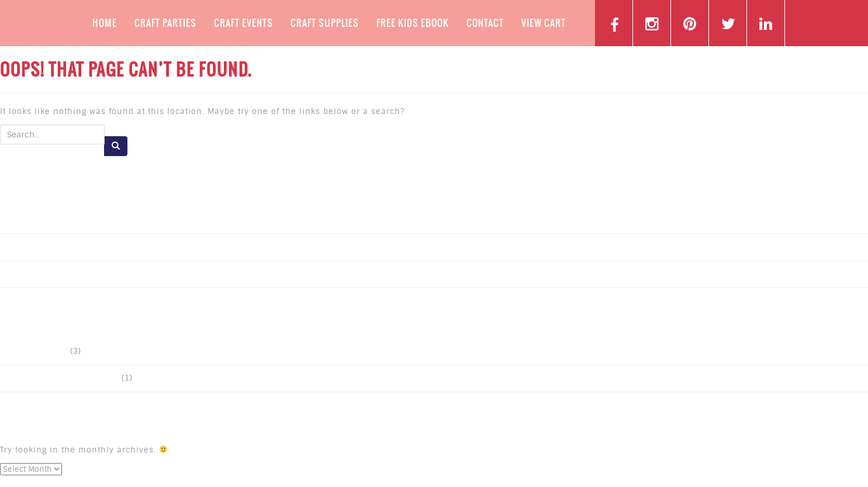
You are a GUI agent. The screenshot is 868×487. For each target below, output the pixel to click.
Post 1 (21, 274)
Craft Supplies (325, 23)
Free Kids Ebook (413, 23)
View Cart (544, 23)
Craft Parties (165, 23)
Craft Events (243, 23)
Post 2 (21, 247)
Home (105, 23)
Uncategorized (38, 352)
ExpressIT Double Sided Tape (64, 379)
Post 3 (21, 220)
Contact (485, 23)
